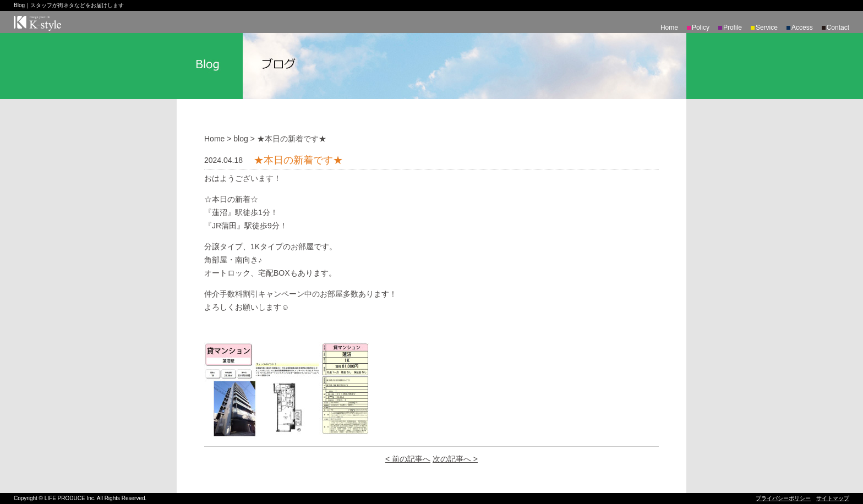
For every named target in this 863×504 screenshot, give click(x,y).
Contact (838, 28)
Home (669, 28)
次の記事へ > (455, 459)
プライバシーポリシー (783, 498)
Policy (701, 28)
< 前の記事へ (408, 459)
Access (802, 28)
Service (767, 28)
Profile (733, 28)
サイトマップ (833, 498)
